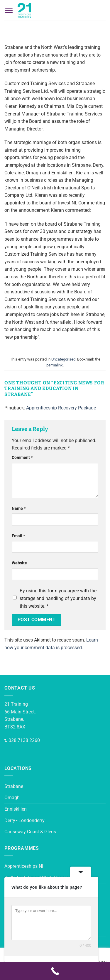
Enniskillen (16, 809)
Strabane (14, 786)
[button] (9, 10)
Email (18, 536)
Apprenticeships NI (24, 866)
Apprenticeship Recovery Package (61, 408)
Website (19, 563)
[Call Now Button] (55, 971)
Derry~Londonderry (24, 820)
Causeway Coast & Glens (30, 832)
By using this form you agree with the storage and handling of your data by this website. (58, 598)
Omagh (12, 798)
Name (19, 509)
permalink (55, 365)
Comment (22, 458)
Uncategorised (63, 359)
